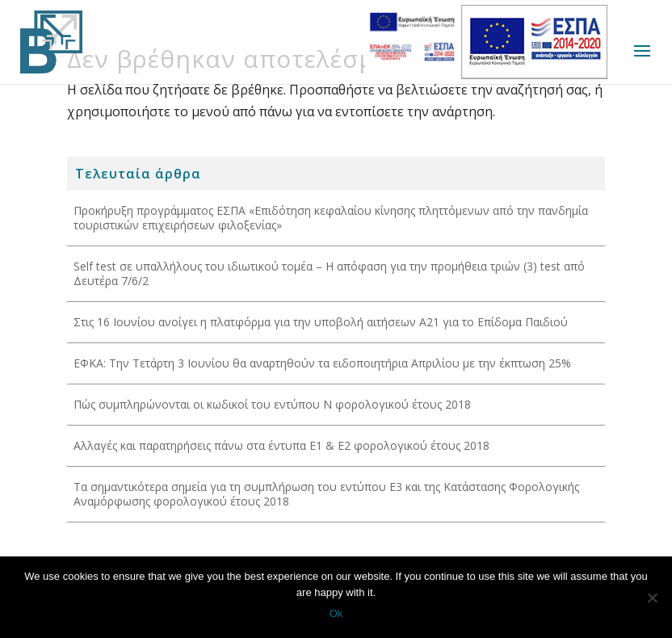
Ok (336, 613)
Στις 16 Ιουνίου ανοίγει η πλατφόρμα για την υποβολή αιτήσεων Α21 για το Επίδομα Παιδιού (321, 322)
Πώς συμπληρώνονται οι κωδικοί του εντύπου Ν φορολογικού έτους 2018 (272, 404)
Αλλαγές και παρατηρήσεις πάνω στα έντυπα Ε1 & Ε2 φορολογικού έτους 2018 (281, 445)
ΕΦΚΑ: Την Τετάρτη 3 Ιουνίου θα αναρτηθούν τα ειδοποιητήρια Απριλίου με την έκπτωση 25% (322, 363)
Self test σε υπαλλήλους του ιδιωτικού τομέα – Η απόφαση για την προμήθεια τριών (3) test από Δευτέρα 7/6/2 (329, 273)
